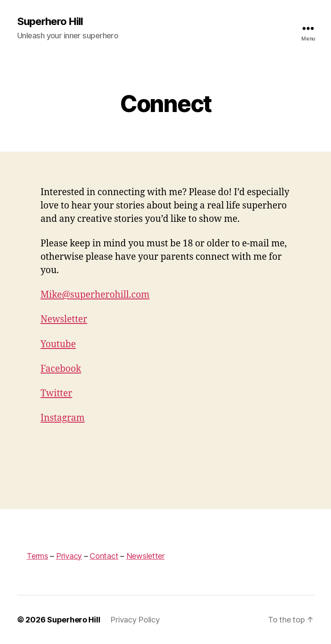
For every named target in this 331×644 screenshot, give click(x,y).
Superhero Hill (50, 22)
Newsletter (64, 319)
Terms (37, 556)
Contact (104, 556)
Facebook (61, 369)
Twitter (56, 394)
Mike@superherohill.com (95, 295)
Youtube (58, 344)
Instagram (62, 418)
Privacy (69, 556)
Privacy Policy (135, 620)
